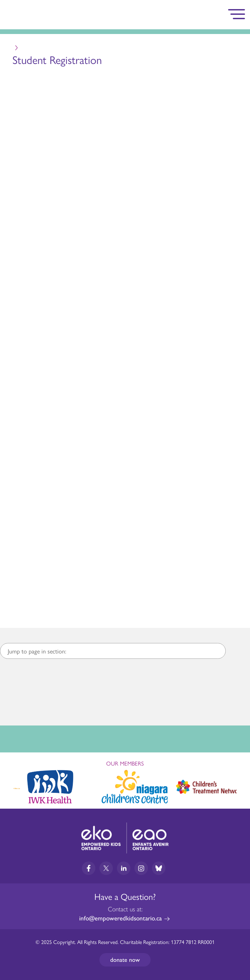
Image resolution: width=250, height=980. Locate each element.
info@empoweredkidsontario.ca (120, 918)
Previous (11, 784)
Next (239, 785)
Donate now (125, 960)
